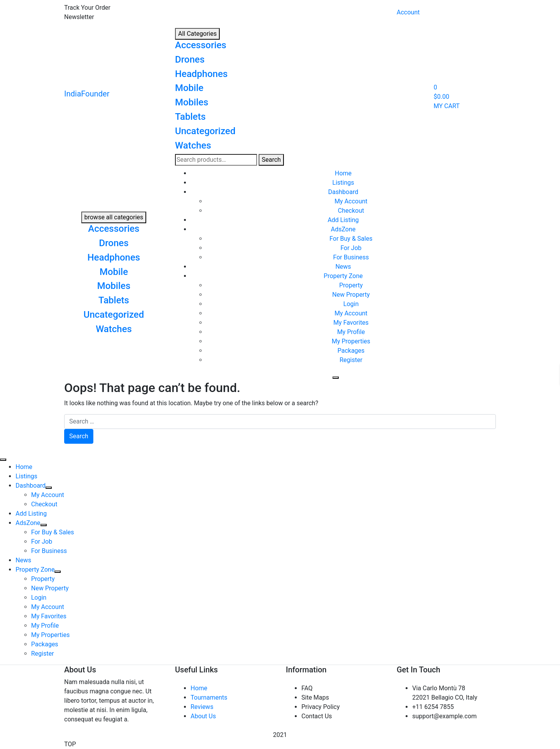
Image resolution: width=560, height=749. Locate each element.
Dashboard (343, 192)
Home (343, 173)
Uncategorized (205, 131)
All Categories (197, 34)
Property (351, 285)
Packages (351, 351)
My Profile (351, 332)
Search (271, 160)
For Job (351, 248)
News (343, 267)
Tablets (190, 117)
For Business (351, 257)
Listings (343, 183)
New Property (351, 295)
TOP (70, 744)
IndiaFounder (87, 94)
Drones (190, 59)
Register (351, 360)
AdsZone (343, 229)
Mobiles (192, 102)
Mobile (189, 88)
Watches (193, 145)
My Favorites (351, 323)
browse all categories (114, 217)
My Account (351, 201)
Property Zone (343, 276)
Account (408, 12)
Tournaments (209, 697)
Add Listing (343, 220)
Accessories (201, 45)
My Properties (351, 341)
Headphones (201, 74)
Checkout (351, 211)
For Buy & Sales (351, 239)
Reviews (202, 707)
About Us (203, 716)
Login (351, 304)
